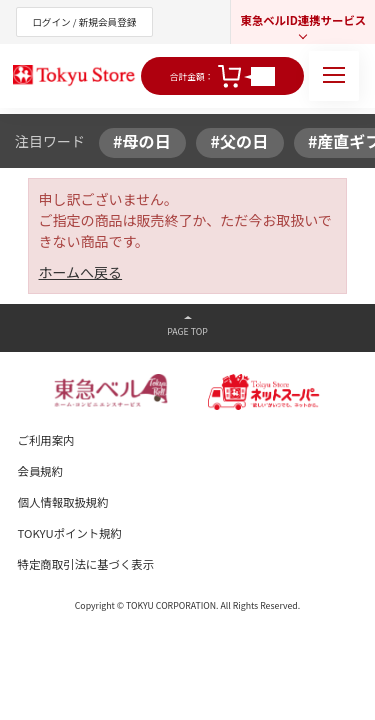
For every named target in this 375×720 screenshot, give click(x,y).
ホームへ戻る (81, 272)
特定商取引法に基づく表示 (86, 564)
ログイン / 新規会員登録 (84, 22)
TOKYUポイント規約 (70, 533)
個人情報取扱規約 (63, 502)
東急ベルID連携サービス (303, 20)
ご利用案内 (46, 440)
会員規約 (41, 471)
